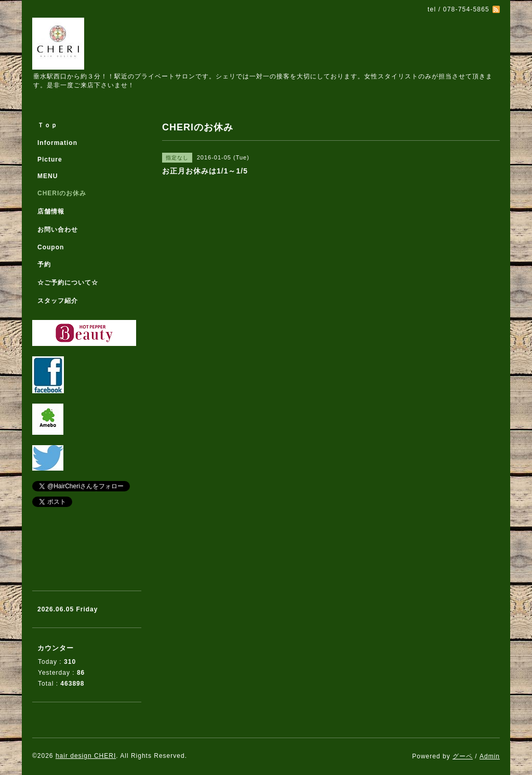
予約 (44, 264)
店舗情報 (51, 211)
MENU (48, 176)
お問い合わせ (58, 230)
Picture (50, 159)
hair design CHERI (86, 756)
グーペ (463, 756)
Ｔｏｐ (48, 125)
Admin (490, 756)
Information (57, 143)
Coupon (51, 247)
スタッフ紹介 (58, 301)
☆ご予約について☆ (68, 283)
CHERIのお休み (62, 193)
